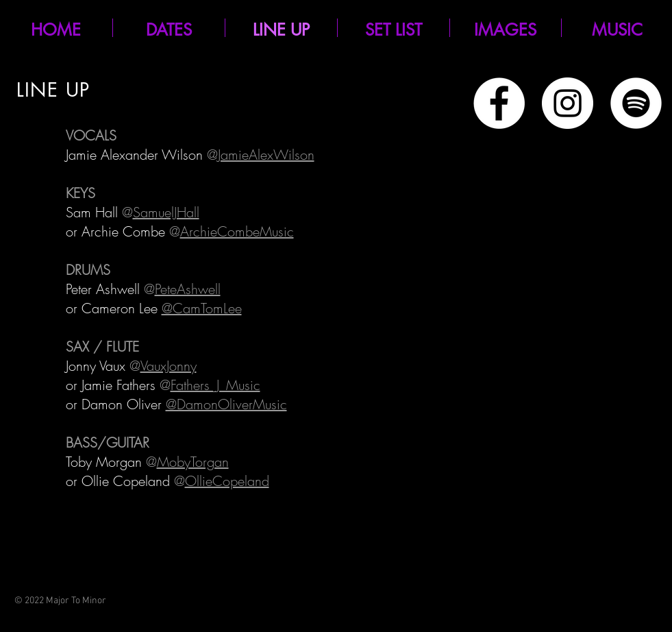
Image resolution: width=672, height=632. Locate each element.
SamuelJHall (166, 212)
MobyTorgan (193, 462)
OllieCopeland (227, 481)
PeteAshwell (188, 289)
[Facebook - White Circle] (499, 103)
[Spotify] (636, 103)
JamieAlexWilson (266, 155)
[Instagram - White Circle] (568, 103)
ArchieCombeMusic (237, 231)
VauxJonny (169, 366)
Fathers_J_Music (215, 385)
